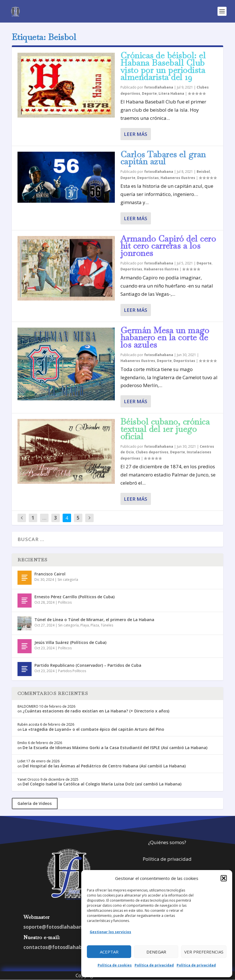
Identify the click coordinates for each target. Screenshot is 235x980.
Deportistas (148, 178)
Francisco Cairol (50, 574)
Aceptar (109, 952)
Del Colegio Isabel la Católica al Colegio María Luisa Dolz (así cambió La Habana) (102, 784)
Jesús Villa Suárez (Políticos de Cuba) (70, 642)
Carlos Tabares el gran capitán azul (163, 158)
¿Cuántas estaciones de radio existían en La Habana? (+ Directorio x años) (96, 711)
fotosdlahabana (159, 87)
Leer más (136, 134)
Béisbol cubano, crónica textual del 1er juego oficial (165, 429)
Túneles (107, 625)
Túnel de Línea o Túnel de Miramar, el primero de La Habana (94, 620)
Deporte (149, 93)
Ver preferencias (204, 952)
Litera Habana (171, 93)
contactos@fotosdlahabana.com (63, 947)
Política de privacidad (154, 965)
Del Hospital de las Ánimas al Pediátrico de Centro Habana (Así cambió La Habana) (104, 766)
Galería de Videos (35, 803)
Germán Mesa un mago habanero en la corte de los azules (165, 338)
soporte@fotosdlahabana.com (60, 927)
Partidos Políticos (72, 671)
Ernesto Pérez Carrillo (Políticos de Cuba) (74, 597)
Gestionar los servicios (110, 932)
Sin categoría (68, 580)
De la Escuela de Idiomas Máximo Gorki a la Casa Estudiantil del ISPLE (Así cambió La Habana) (115, 748)
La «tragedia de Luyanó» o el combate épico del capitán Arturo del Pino (93, 729)
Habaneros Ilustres (178, 178)
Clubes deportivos (152, 452)
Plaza (95, 625)
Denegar (156, 952)
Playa (85, 625)
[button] (224, 878)
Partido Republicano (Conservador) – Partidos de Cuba (88, 665)
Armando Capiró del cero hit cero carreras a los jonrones (168, 246)
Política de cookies (115, 965)
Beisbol (203, 172)
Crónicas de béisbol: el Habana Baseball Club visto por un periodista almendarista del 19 (163, 66)
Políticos (65, 602)
